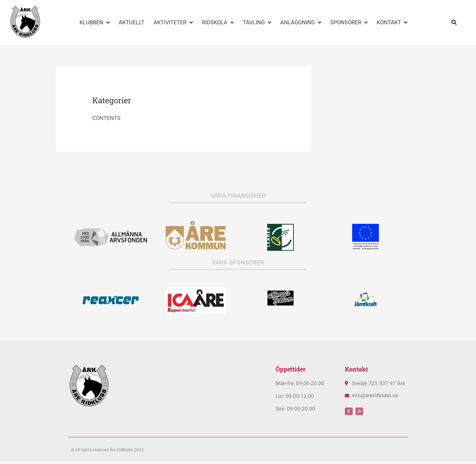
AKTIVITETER (173, 22)
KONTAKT (392, 22)
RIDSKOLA (218, 22)
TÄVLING (257, 22)
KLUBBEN (95, 22)
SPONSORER (349, 22)
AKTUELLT (132, 22)
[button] (454, 22)
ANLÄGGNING (301, 22)
